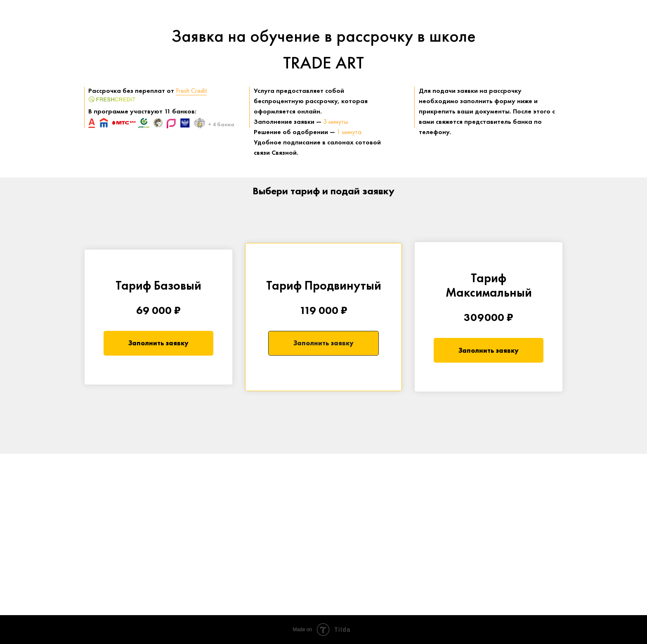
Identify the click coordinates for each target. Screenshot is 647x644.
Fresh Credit (191, 91)
